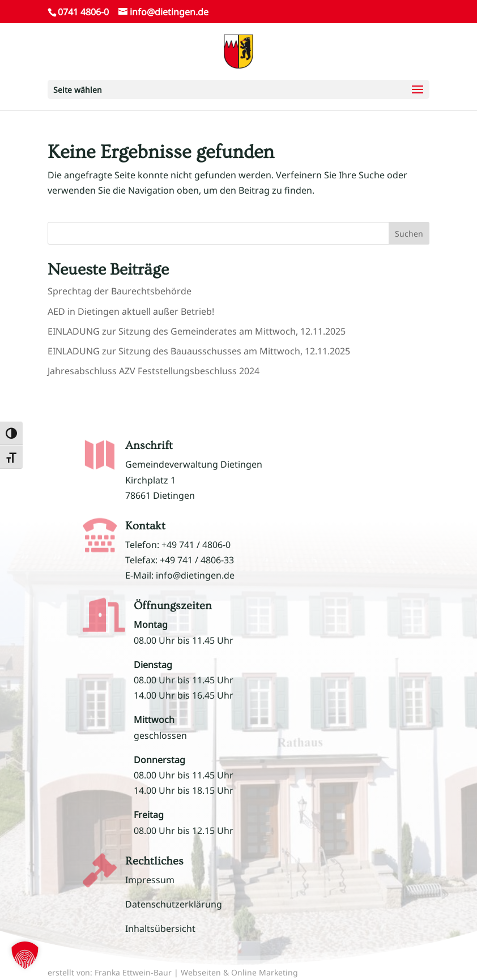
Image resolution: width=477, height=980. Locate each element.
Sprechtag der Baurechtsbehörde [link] (120, 291)
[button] (238, 89)
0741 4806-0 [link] (83, 12)
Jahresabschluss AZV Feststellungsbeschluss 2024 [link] (154, 371)
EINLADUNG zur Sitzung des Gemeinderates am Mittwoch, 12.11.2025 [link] (197, 331)
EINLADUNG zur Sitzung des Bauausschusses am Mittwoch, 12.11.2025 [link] (199, 351)
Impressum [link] (150, 880)
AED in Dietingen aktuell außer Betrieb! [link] (131, 311)
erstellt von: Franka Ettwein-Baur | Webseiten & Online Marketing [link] (173, 972)
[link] (238, 50)
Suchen (409, 234)
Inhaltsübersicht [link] (160, 928)
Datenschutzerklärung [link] (174, 904)
